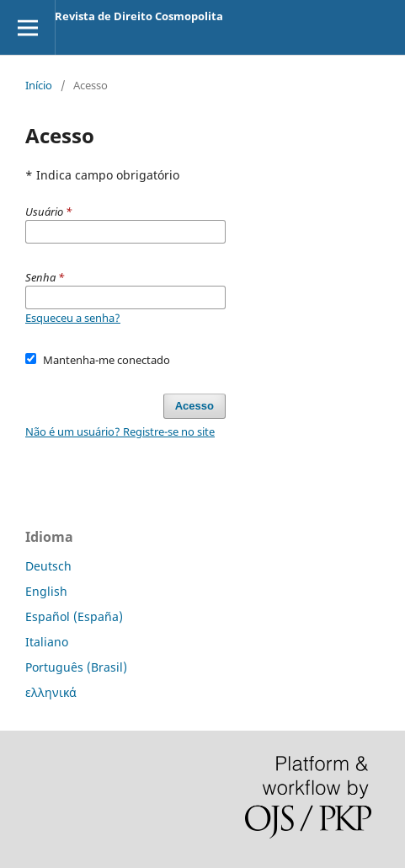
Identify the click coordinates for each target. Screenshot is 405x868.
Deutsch (48, 566)
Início (39, 85)
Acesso (195, 406)
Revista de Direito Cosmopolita (139, 16)
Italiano (47, 642)
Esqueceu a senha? (73, 318)
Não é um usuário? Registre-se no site (120, 431)
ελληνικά (51, 692)
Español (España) (74, 616)
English (46, 591)
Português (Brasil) (76, 667)
